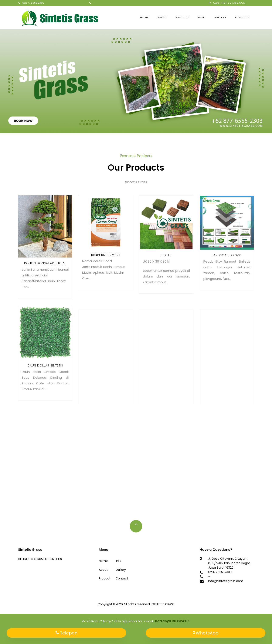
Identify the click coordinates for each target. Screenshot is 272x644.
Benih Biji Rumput (106, 259)
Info (202, 17)
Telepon (66, 633)
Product (183, 17)
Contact (242, 17)
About (162, 17)
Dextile (166, 262)
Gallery (220, 17)
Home (145, 17)
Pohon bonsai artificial (45, 266)
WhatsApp (206, 633)
